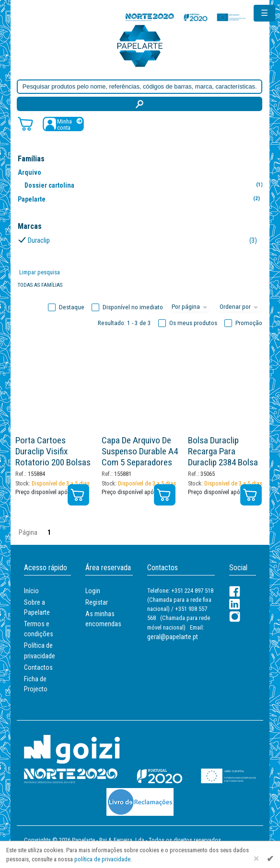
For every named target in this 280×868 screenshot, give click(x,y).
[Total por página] (191, 307)
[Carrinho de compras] (25, 123)
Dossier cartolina (146, 185)
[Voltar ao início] (140, 45)
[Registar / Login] (63, 124)
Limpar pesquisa (40, 272)
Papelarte (139, 199)
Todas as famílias (40, 285)
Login (93, 591)
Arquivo (29, 172)
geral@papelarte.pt (173, 637)
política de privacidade (102, 859)
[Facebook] (235, 592)
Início (31, 591)
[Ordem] (240, 307)
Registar (97, 602)
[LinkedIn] (235, 604)
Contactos (38, 667)
